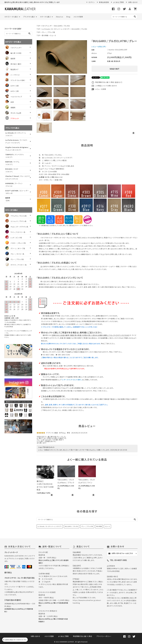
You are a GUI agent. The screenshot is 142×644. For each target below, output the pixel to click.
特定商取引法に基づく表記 (82, 636)
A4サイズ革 (12, 91)
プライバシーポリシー (104, 636)
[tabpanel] (62, 57)
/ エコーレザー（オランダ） (17, 192)
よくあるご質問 (118, 2)
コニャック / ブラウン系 (16, 221)
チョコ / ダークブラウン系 (17, 227)
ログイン (92, 2)
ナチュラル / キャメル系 (16, 216)
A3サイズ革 (12, 86)
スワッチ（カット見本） (15, 80)
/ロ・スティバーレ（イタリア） (16, 134)
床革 (10, 102)
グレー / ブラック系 (48, 32)
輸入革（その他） (14, 53)
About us (60, 17)
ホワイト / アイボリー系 (16, 265)
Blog (68, 17)
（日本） (8, 199)
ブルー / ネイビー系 (15, 254)
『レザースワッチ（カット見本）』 (72, 380)
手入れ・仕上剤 (13, 113)
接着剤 (10, 108)
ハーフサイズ (12, 75)
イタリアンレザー (47, 26)
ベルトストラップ (14, 97)
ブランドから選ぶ (29, 17)
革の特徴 (45, 35)
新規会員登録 (104, 2)
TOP (38, 26)
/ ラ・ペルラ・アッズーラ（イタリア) (16, 141)
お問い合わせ (133, 2)
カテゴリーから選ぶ (11, 17)
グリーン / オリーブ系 (15, 248)
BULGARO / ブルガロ (62, 26)
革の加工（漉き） (14, 64)
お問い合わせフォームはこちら (121, 553)
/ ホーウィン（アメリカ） (14, 185)
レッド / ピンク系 (14, 238)
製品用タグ (12, 69)
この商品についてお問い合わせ (104, 86)
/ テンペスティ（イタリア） (15, 156)
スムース (53, 35)
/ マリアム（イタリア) (12, 163)
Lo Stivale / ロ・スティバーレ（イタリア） (56, 29)
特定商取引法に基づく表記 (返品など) (107, 82)
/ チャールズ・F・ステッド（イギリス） (18, 177)
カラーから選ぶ (45, 17)
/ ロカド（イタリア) (12, 170)
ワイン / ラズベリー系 (15, 232)
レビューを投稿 (99, 89)
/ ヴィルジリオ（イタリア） (17, 149)
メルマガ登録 (78, 17)
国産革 (10, 59)
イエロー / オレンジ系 (16, 243)
